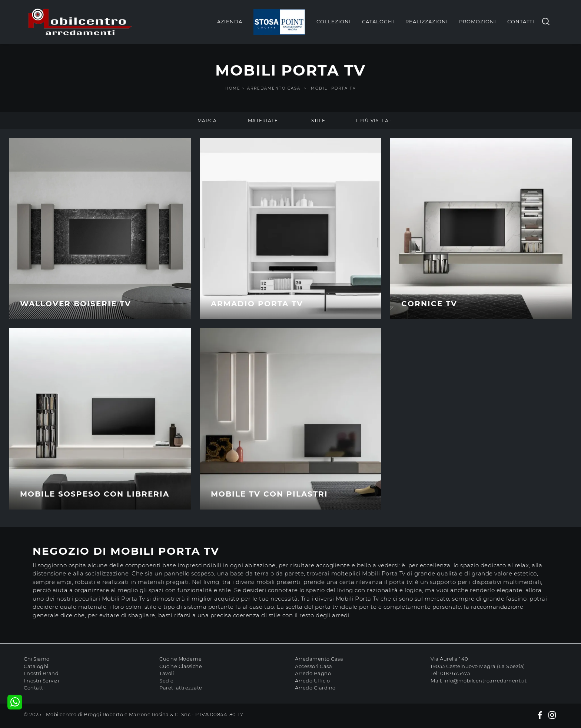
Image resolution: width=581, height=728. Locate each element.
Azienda (230, 21)
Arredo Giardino (315, 688)
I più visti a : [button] (374, 121)
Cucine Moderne (180, 659)
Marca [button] (207, 121)
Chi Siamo (37, 659)
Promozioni (478, 21)
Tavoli (167, 673)
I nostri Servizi (41, 681)
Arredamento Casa (274, 88)
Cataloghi (378, 21)
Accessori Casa (313, 666)
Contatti (521, 21)
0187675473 (455, 673)
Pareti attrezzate (181, 688)
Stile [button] (318, 121)
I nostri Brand (41, 673)
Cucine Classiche (181, 666)
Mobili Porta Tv (333, 88)
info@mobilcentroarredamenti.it (485, 681)
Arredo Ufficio (312, 681)
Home (233, 88)
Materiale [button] (263, 121)
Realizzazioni (427, 21)
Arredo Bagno (313, 673)
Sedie (167, 681)
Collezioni (334, 21)
